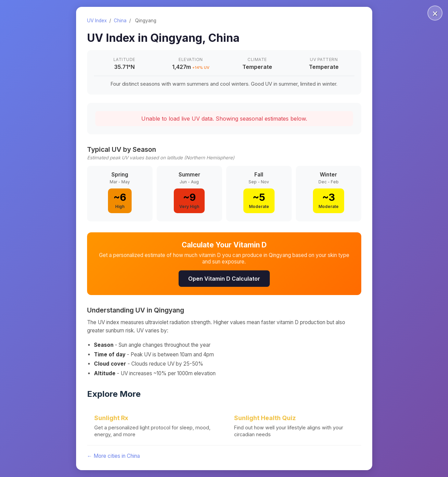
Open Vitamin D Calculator (224, 279)
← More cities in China (113, 456)
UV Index (97, 21)
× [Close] (435, 13)
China (120, 21)
